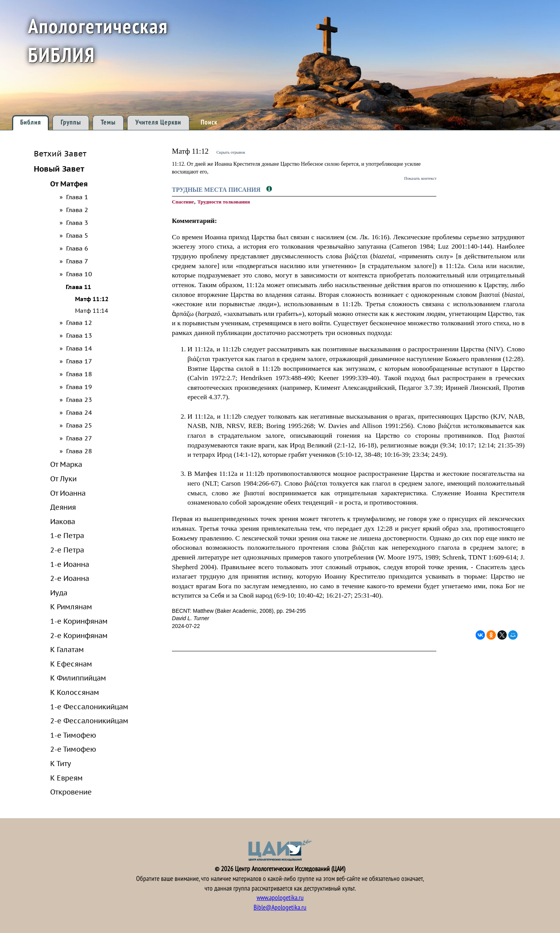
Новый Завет (59, 169)
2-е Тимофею (73, 749)
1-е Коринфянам (79, 621)
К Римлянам (71, 607)
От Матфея (69, 184)
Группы (71, 122)
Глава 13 (79, 335)
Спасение (183, 202)
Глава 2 (77, 210)
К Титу (61, 763)
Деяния (63, 507)
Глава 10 (79, 274)
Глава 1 (77, 197)
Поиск (209, 122)
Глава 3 (77, 223)
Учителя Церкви (158, 122)
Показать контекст (420, 178)
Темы (108, 122)
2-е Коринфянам (79, 635)
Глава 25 (79, 425)
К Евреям (66, 778)
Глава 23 (79, 400)
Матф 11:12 (92, 299)
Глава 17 (79, 361)
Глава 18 (79, 374)
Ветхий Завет (60, 153)
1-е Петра (67, 535)
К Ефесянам (71, 664)
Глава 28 (79, 451)
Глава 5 (77, 235)
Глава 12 (79, 323)
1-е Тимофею (73, 735)
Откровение (71, 792)
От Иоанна (68, 493)
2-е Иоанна (70, 578)
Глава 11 (78, 287)
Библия (31, 122)
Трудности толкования (223, 202)
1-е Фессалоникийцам (89, 707)
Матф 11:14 (92, 311)
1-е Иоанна (70, 564)
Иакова (63, 521)
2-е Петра (67, 550)
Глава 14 (79, 348)
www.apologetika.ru (280, 898)
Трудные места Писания (217, 190)
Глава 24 (79, 412)
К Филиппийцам (78, 678)
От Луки (63, 479)
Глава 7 (77, 261)
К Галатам (67, 649)
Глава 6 (77, 248)
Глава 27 (79, 438)
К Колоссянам (75, 692)
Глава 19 (79, 387)
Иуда (59, 593)
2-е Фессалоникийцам (89, 721)
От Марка (66, 464)
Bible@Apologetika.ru (280, 908)
